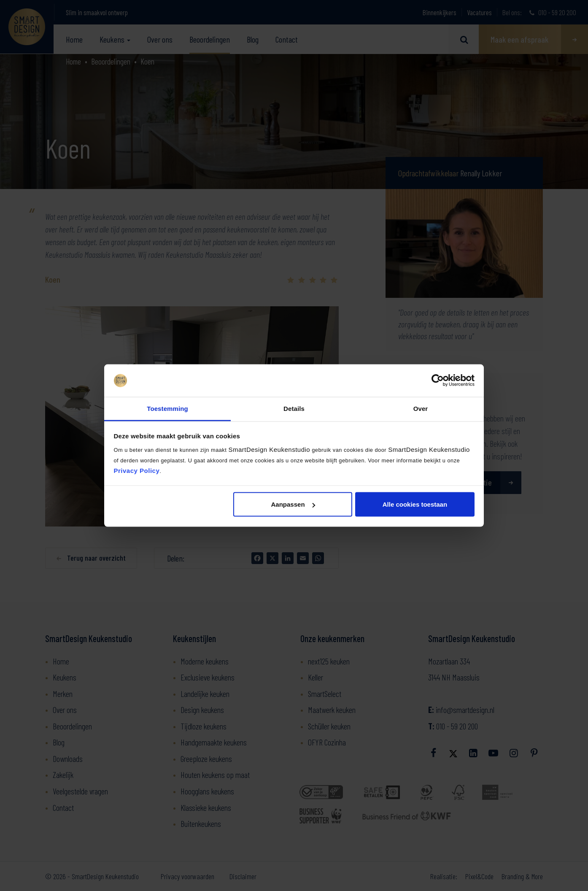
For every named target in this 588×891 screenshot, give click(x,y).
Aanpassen (293, 504)
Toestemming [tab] (167, 408)
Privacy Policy (137, 470)
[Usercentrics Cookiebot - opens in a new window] (438, 381)
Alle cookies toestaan (415, 504)
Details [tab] (294, 408)
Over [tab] (421, 408)
